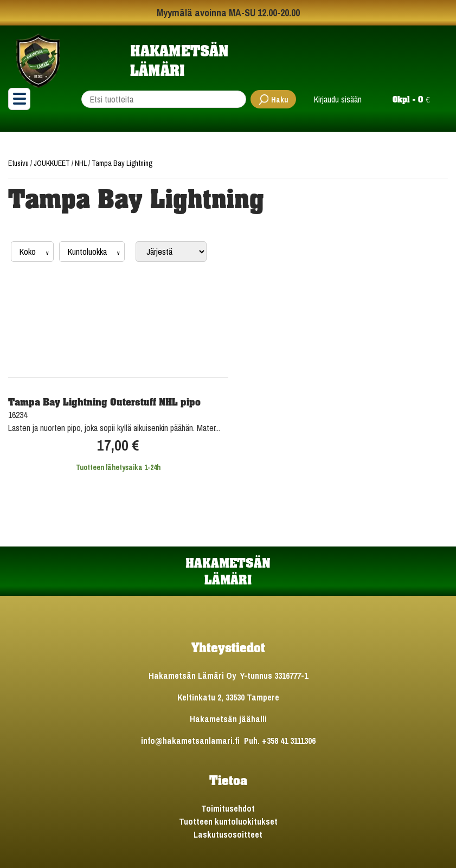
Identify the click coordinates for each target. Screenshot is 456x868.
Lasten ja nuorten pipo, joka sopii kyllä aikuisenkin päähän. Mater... (114, 428)
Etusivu (19, 163)
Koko (29, 252)
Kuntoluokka (88, 252)
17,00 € (118, 445)
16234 (18, 415)
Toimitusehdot (228, 808)
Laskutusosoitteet (228, 834)
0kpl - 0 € (411, 99)
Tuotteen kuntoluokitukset (228, 821)
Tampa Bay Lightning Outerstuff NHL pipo (104, 402)
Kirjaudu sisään (338, 99)
